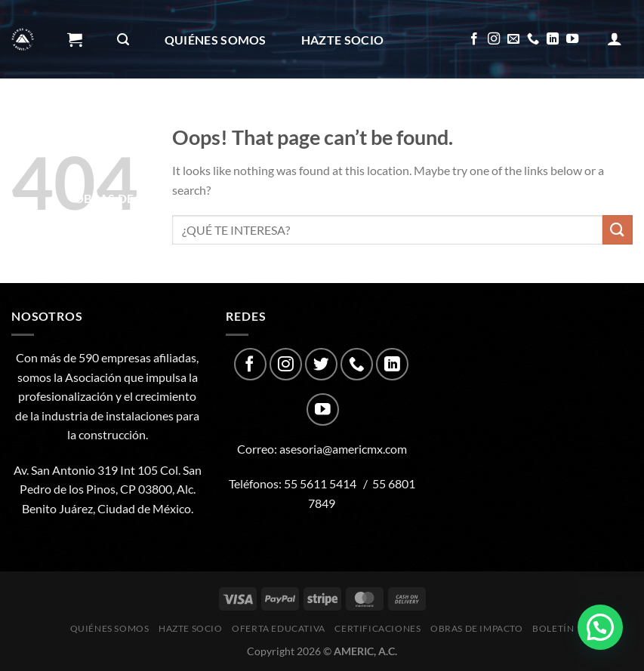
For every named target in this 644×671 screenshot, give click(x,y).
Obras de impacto (139, 198)
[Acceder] (615, 38)
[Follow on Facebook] (474, 39)
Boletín (265, 198)
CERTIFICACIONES (283, 119)
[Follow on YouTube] (572, 39)
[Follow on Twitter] (321, 364)
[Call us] (533, 39)
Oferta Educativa (134, 119)
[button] (600, 627)
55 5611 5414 (320, 483)
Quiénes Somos (216, 40)
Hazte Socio (343, 40)
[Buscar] (123, 40)
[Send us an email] (513, 39)
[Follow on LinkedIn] (553, 39)
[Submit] (618, 230)
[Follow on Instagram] (494, 39)
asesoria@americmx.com (343, 449)
